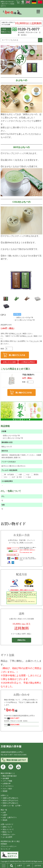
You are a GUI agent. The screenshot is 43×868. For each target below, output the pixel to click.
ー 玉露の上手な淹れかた (10, 798)
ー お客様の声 (6, 784)
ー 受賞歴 (4, 791)
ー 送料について (6, 827)
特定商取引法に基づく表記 (10, 841)
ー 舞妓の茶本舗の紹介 (9, 776)
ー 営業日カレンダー (8, 835)
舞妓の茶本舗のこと (8, 773)
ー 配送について (6, 832)
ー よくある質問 (6, 837)
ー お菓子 (4, 815)
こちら (17, 334)
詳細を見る (21, 640)
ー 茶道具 (4, 820)
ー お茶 (3, 812)
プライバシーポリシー (9, 846)
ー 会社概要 (5, 778)
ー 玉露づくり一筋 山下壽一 (11, 806)
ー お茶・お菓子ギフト (9, 818)
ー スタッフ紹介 (6, 789)
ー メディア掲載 (6, 781)
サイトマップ (5, 849)
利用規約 (4, 844)
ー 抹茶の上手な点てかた (10, 801)
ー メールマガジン (7, 786)
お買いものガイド (7, 824)
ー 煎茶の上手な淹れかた (10, 803)
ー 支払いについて (7, 829)
